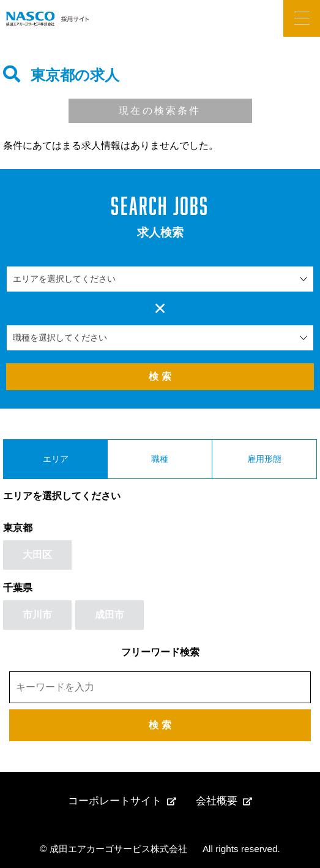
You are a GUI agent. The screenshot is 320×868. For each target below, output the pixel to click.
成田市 (110, 615)
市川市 (37, 615)
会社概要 (217, 801)
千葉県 (18, 588)
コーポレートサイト (115, 801)
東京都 (18, 528)
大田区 (37, 555)
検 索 (160, 376)
